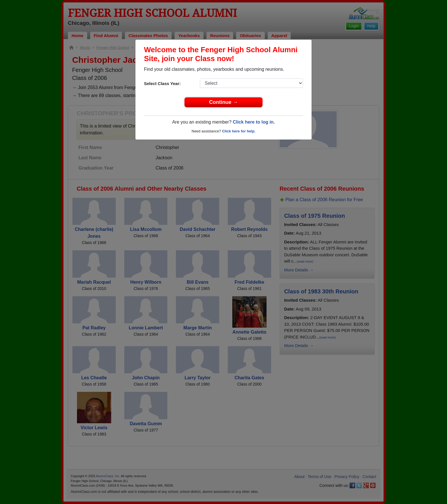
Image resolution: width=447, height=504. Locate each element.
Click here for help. (239, 131)
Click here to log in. (254, 122)
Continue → (224, 102)
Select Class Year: (162, 83)
